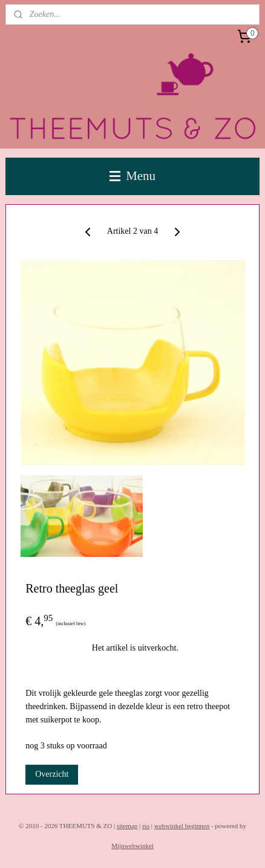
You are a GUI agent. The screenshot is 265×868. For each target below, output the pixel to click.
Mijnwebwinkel (132, 846)
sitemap (127, 826)
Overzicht (52, 775)
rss (146, 826)
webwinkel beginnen (182, 826)
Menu (132, 176)
